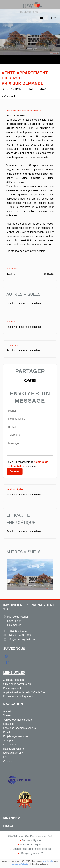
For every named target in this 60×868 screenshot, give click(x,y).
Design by (32, 853)
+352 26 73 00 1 (17, 631)
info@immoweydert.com (22, 639)
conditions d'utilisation (21, 864)
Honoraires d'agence (32, 845)
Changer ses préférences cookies (32, 849)
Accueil (30, 8)
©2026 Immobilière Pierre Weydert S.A (30, 836)
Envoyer (14, 471)
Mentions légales (32, 840)
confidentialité (48, 861)
